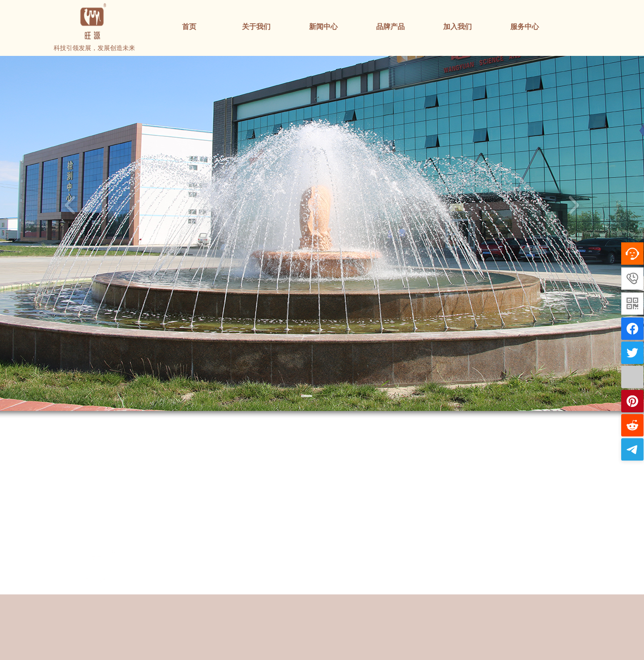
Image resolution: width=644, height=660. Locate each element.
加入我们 (458, 27)
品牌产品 (390, 27)
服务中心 (525, 27)
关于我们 (256, 27)
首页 (189, 27)
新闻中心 (323, 27)
